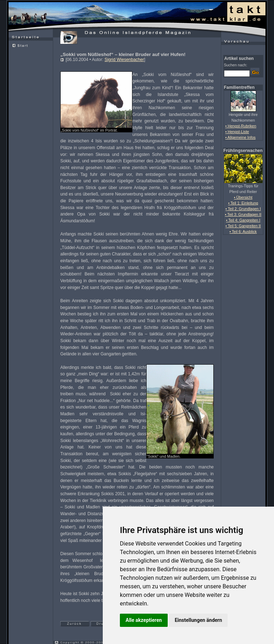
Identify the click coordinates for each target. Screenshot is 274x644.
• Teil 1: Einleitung (243, 203)
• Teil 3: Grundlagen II (243, 214)
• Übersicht (243, 197)
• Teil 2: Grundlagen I (243, 209)
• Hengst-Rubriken (241, 126)
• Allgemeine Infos (241, 137)
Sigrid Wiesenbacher (124, 60)
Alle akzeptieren (144, 620)
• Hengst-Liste (237, 132)
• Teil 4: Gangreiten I (243, 220)
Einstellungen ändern (199, 620)
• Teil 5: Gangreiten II (243, 226)
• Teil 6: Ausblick (243, 232)
